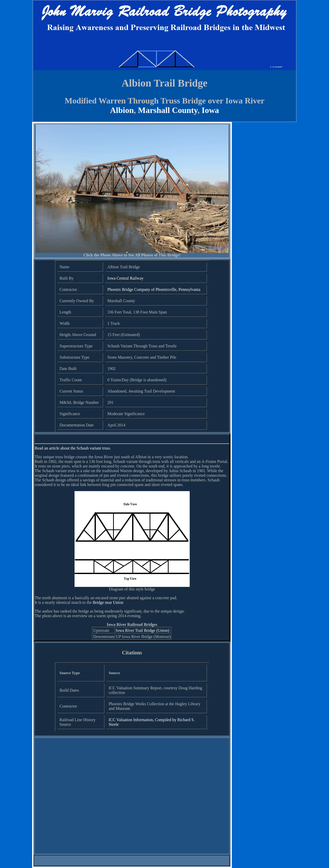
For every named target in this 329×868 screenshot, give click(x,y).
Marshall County (168, 110)
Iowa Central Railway (125, 278)
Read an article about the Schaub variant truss (72, 448)
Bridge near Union (108, 602)
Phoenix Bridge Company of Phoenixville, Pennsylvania (154, 289)
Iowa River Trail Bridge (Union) (143, 630)
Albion (122, 110)
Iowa (210, 110)
